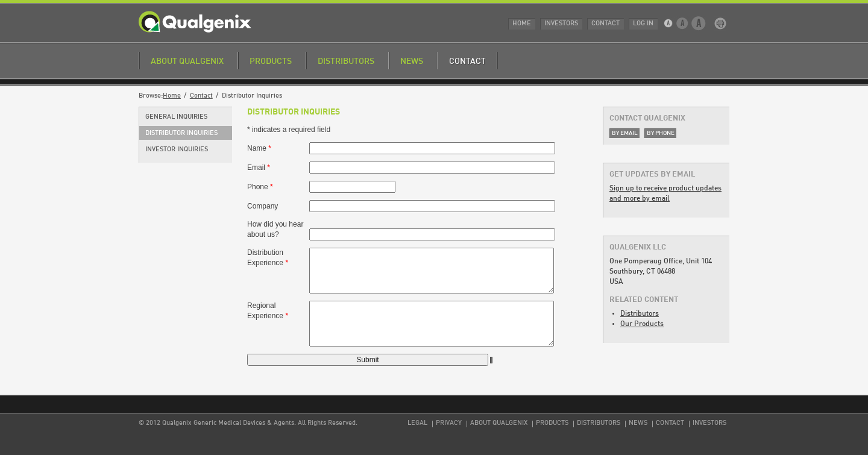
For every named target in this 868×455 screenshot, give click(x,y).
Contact (605, 24)
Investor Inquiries (177, 150)
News (412, 61)
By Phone (661, 133)
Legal (417, 423)
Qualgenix (195, 22)
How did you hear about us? (275, 229)
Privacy (449, 423)
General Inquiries (176, 117)
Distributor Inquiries (181, 133)
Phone (260, 187)
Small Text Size (669, 24)
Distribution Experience (268, 258)
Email (259, 168)
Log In (643, 24)
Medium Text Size (683, 24)
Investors (561, 24)
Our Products (642, 324)
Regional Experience (268, 311)
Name (259, 148)
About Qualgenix (187, 61)
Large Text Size (699, 24)
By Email (625, 133)
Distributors (346, 61)
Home (522, 24)
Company (263, 206)
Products (271, 61)
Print (720, 24)
